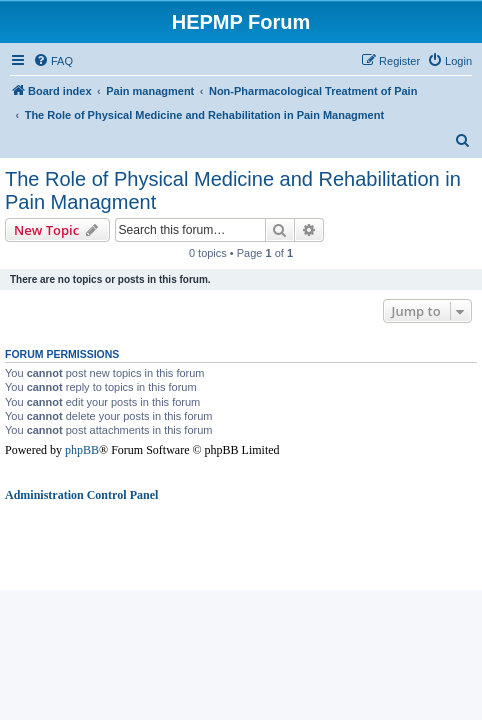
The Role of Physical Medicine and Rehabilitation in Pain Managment (233, 190)
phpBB (82, 450)
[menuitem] (53, 61)
